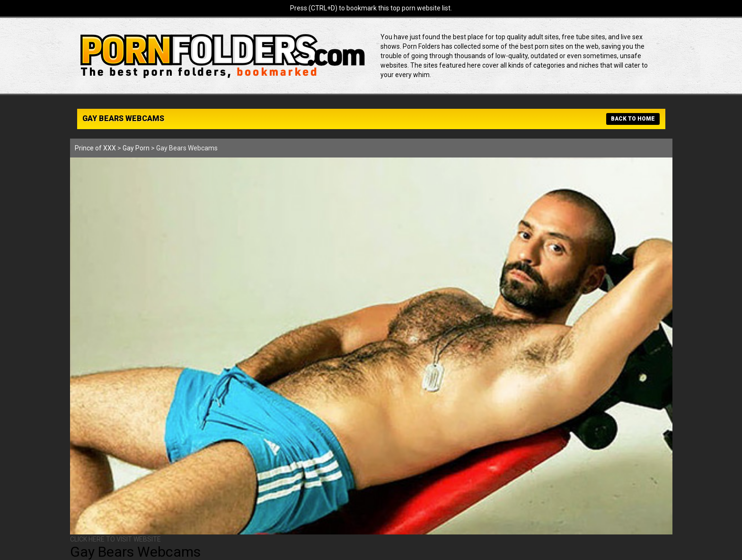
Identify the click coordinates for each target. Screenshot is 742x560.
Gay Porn (136, 148)
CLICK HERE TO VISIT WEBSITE (115, 539)
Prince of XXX (95, 148)
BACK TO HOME (633, 119)
